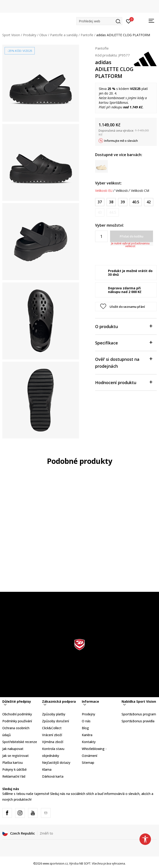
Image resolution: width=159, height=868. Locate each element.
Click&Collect (52, 728)
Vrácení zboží (52, 735)
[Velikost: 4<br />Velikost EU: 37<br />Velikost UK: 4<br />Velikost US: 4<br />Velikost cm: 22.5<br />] (100, 202)
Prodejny (88, 714)
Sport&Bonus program (139, 714)
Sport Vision (11, 35)
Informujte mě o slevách (121, 141)
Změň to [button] (46, 833)
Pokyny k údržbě (14, 769)
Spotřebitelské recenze (20, 742)
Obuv (43, 35)
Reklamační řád (14, 776)
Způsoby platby (54, 714)
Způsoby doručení (55, 721)
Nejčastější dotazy (56, 763)
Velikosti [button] (122, 191)
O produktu (124, 326)
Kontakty (89, 742)
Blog (85, 728)
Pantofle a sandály (64, 35)
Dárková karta (53, 776)
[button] (99, 21)
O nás (86, 721)
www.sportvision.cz (55, 864)
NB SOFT (85, 864)
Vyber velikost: (108, 183)
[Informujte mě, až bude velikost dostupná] (100, 212)
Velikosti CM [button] (140, 191)
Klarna (47, 769)
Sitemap (88, 763)
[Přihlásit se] (129, 21)
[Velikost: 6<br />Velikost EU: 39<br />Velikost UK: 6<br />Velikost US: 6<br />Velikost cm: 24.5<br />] (123, 202)
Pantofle (87, 35)
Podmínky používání (17, 721)
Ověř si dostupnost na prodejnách (124, 362)
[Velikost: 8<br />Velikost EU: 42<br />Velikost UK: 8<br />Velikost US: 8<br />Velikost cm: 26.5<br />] (149, 202)
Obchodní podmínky (17, 714)
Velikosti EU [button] (104, 191)
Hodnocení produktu (124, 382)
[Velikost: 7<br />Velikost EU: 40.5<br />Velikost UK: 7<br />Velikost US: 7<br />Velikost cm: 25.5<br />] (136, 202)
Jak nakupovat (13, 749)
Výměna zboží (53, 742)
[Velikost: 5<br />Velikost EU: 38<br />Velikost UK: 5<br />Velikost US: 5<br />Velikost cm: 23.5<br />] (111, 202)
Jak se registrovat (16, 756)
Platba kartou (13, 763)
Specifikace (124, 342)
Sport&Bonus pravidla (138, 721)
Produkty (30, 35)
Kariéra (87, 735)
